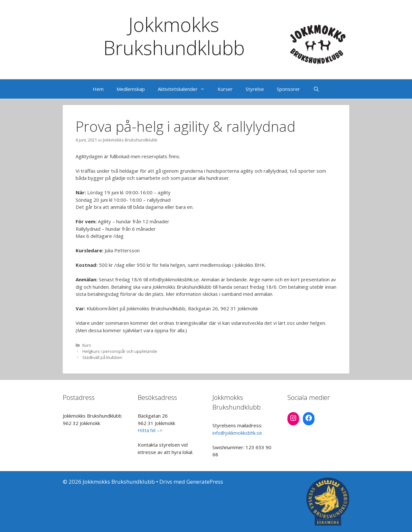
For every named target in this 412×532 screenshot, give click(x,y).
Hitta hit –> (150, 430)
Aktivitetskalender (184, 89)
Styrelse (255, 89)
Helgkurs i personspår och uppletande (120, 351)
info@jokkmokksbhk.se (237, 433)
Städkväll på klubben (102, 357)
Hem (98, 89)
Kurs (87, 345)
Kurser (225, 89)
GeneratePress (205, 482)
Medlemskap (131, 89)
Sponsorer (288, 89)
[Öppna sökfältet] (316, 89)
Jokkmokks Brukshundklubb (174, 36)
